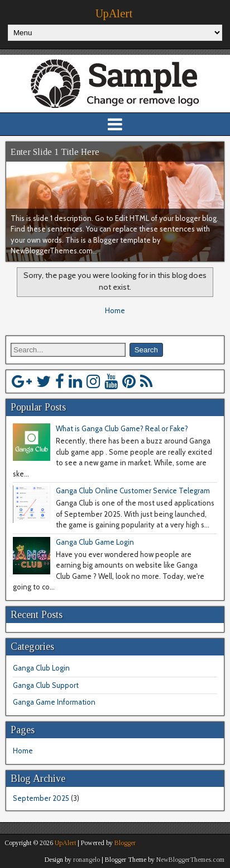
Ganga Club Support (46, 685)
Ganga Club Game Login (95, 542)
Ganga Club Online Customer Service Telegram (133, 490)
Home (115, 310)
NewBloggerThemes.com (190, 860)
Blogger (125, 843)
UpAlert (114, 13)
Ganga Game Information (54, 702)
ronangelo (87, 860)
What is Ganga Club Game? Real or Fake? (122, 428)
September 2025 (41, 798)
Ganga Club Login (41, 668)
